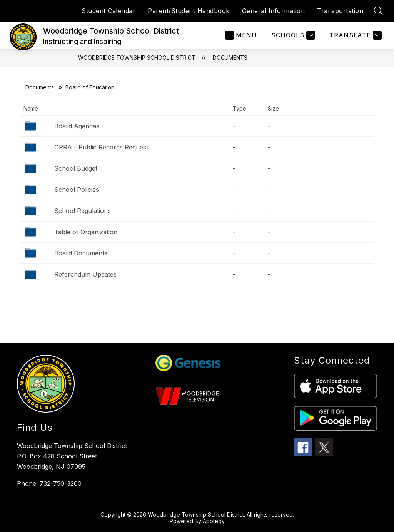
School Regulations (83, 211)
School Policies (77, 190)
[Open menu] (241, 35)
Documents (230, 58)
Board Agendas (77, 126)
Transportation (340, 11)
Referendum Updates (85, 274)
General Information (274, 11)
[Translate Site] (355, 35)
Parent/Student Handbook (189, 11)
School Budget (76, 168)
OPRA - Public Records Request (101, 147)
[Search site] (379, 11)
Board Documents (81, 253)
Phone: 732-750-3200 (49, 483)
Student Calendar (109, 11)
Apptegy (214, 521)
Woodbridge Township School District (137, 58)
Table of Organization (86, 232)
